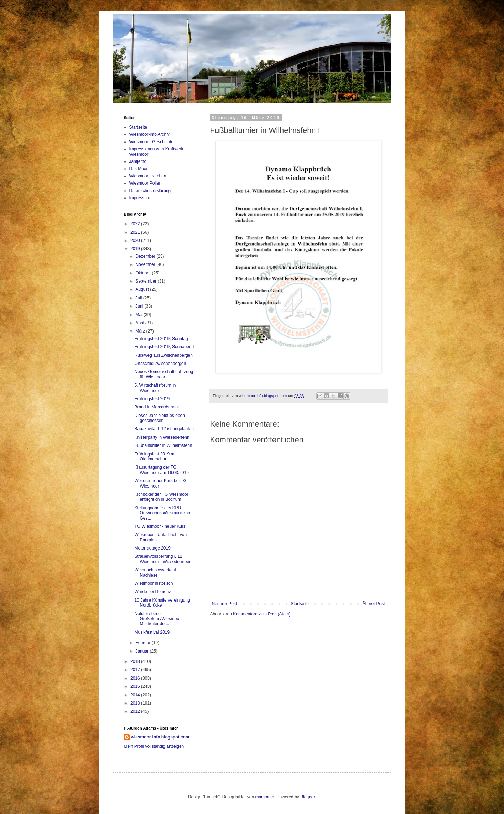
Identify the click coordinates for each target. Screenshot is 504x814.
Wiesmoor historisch (154, 583)
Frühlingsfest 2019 (152, 399)
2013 (136, 703)
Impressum (140, 198)
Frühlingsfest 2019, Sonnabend (164, 347)
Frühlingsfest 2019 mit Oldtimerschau (155, 457)
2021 (136, 232)
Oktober (144, 273)
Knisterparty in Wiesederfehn (162, 437)
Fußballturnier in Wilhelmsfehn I (164, 445)
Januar (142, 651)
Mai (139, 315)
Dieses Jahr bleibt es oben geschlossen (159, 418)
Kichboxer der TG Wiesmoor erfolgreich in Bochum (161, 497)
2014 (136, 695)
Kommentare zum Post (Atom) (262, 614)
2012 (136, 711)
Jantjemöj (138, 161)
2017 (136, 670)
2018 (136, 661)
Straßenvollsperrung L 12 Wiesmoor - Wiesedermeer (162, 559)
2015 (136, 686)
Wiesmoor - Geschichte (152, 142)
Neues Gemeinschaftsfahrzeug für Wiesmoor (164, 374)
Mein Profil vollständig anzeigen (154, 746)
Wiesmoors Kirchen (148, 176)
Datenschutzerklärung (150, 191)
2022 (136, 224)
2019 (136, 249)
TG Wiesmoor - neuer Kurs (160, 526)
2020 (136, 241)
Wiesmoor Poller (145, 183)
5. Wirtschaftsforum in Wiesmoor (155, 388)
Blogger (308, 797)
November (146, 264)
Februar (143, 643)
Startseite (300, 604)
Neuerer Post (225, 604)
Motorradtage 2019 (152, 548)
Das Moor (139, 169)
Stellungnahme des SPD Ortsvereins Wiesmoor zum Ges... (163, 513)
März (141, 331)
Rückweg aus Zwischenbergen (163, 355)
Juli (139, 298)
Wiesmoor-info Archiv (149, 134)
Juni (140, 306)
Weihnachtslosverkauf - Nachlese (157, 572)
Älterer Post (374, 604)
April (140, 323)
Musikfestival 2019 (152, 632)
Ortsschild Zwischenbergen (160, 364)
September (146, 281)
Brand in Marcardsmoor (157, 407)
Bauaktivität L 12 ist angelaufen (164, 429)
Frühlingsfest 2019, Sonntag (161, 339)
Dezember (146, 256)
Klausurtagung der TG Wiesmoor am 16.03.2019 (161, 470)
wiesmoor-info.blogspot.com (160, 737)
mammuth (264, 797)
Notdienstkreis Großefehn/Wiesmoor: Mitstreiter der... (158, 619)
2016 (136, 678)
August (143, 289)
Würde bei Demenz (153, 592)
